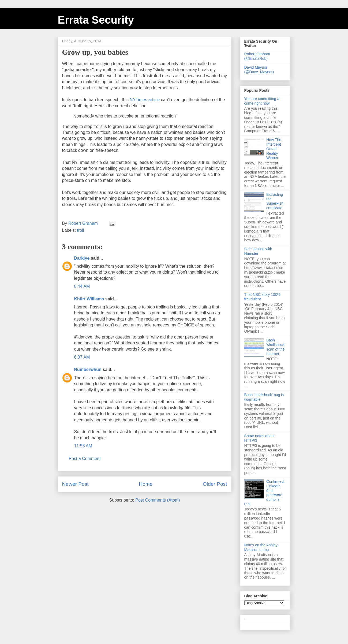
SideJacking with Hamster (258, 251)
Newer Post (75, 484)
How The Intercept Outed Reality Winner (274, 149)
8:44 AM (82, 286)
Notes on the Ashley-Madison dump (262, 547)
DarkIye (82, 258)
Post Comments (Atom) (158, 500)
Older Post (215, 484)
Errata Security (96, 20)
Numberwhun (88, 369)
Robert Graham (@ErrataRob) (257, 56)
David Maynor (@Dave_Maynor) (259, 70)
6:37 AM (82, 357)
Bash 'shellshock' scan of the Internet (276, 347)
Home (146, 484)
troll (81, 230)
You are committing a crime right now (262, 101)
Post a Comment (85, 459)
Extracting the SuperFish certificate (275, 201)
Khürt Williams (89, 299)
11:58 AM (83, 446)
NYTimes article (145, 100)
